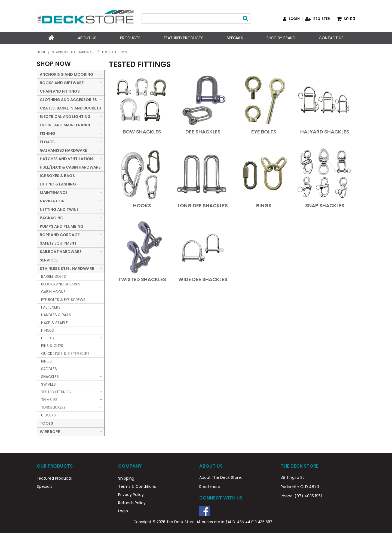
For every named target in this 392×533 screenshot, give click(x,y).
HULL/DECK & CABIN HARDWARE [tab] (70, 167)
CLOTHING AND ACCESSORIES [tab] (68, 99)
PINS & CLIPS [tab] (52, 345)
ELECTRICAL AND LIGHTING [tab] (65, 116)
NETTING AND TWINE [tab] (59, 209)
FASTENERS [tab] (51, 307)
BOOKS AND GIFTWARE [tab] (62, 82)
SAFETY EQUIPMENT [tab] (58, 243)
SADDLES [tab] (49, 369)
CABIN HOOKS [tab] (53, 292)
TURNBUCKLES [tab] (53, 407)
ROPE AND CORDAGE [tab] (60, 234)
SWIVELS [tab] (48, 384)
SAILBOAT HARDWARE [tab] (61, 251)
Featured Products (183, 38)
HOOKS (142, 205)
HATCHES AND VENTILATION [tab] (66, 158)
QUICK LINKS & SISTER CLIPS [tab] (65, 353)
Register (322, 19)
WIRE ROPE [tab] (50, 431)
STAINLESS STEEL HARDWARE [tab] (67, 268)
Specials (235, 38)
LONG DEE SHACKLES (203, 205)
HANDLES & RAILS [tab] (56, 315)
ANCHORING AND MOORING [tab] (67, 74)
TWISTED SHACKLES (142, 279)
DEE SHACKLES (203, 131)
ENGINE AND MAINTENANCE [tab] (65, 124)
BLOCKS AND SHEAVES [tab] (61, 284)
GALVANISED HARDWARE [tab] (63, 150)
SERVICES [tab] (49, 260)
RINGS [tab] (46, 361)
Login (294, 19)
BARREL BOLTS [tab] (53, 276)
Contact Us (331, 38)
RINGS (264, 205)
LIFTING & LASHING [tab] (58, 184)
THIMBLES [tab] (49, 399)
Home (51, 38)
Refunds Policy (132, 502)
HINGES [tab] (48, 330)
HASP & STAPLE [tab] (54, 322)
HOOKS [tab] (48, 338)
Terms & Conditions (137, 486)
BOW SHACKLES (142, 131)
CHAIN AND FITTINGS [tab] (60, 91)
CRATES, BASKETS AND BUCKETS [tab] (70, 108)
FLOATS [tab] (47, 141)
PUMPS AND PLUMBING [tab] (62, 226)
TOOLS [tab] (46, 423)
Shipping (126, 478)
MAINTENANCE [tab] (53, 192)
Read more (210, 486)
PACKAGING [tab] (52, 217)
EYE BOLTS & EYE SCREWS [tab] (63, 299)
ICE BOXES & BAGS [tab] (57, 175)
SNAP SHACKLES (325, 205)
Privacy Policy (131, 494)
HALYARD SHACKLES (325, 131)
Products (130, 38)
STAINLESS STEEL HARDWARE (74, 52)
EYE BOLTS (264, 131)
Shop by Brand (281, 38)
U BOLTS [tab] (48, 415)
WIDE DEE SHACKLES (203, 279)
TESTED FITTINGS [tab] (56, 392)
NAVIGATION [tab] (52, 200)
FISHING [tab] (48, 133)
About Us (87, 38)
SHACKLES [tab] (50, 376)
